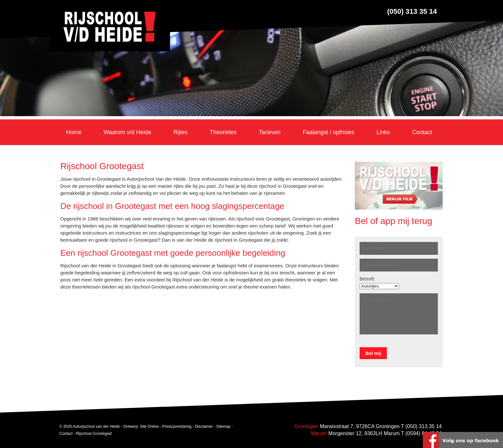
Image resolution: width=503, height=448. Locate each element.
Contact (66, 434)
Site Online (149, 426)
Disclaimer (204, 426)
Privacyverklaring (177, 426)
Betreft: (367, 279)
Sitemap (223, 426)
